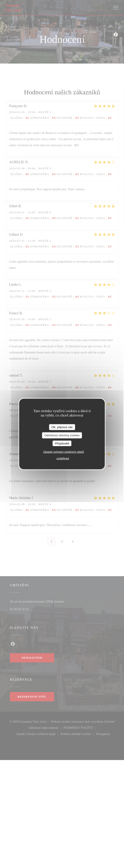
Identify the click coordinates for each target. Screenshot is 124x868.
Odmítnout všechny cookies (62, 435)
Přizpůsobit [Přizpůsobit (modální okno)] (62, 443)
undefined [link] (63, 458)
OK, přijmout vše (62, 427)
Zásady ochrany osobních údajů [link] (64, 452)
